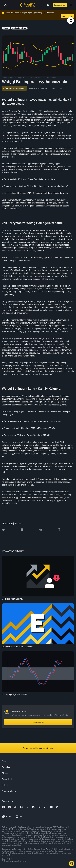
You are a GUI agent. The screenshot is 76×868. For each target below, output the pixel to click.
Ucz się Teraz (67, 16)
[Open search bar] (47, 5)
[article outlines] (71, 20)
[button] (71, 5)
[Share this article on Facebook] (22, 530)
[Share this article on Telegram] (40, 530)
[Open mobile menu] (71, 5)
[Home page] (27, 5)
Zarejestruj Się (38, 722)
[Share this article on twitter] (3, 530)
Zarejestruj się (60, 5)
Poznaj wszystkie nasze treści (38, 748)
